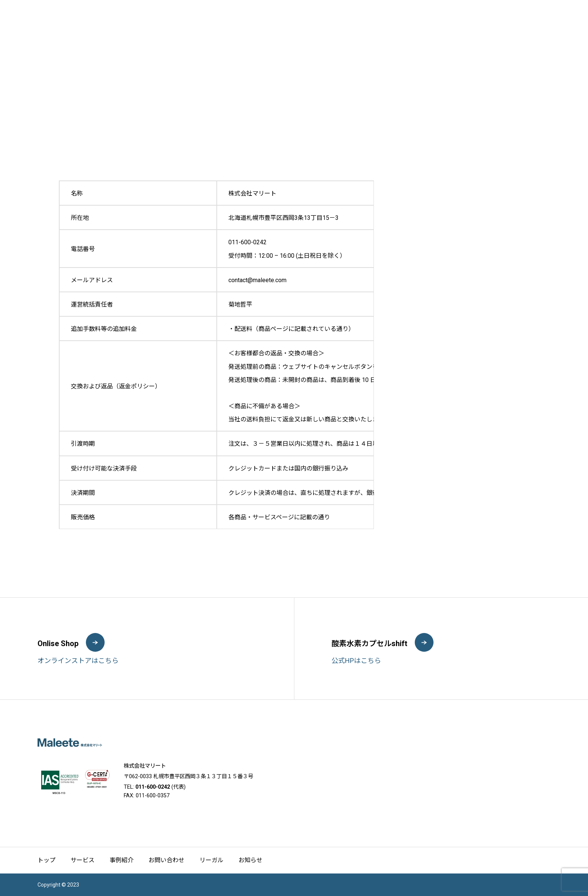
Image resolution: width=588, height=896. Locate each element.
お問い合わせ (166, 860)
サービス (82, 860)
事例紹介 (121, 860)
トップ (46, 860)
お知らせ (250, 860)
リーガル (211, 860)
